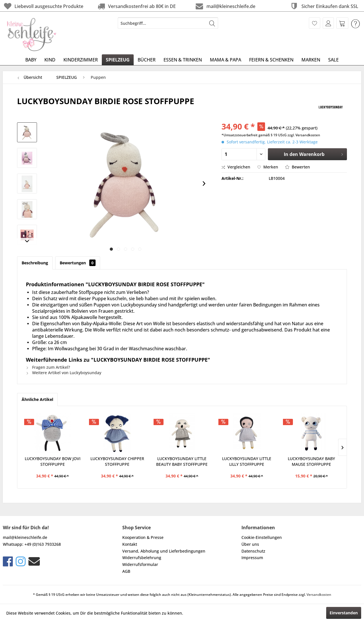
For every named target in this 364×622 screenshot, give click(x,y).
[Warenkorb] (342, 23)
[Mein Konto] (328, 23)
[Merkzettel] (315, 23)
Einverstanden (344, 613)
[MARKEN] (311, 60)
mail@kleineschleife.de (225, 6)
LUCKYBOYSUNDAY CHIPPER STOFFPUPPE (117, 461)
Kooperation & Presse (143, 537)
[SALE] (333, 60)
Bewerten (298, 167)
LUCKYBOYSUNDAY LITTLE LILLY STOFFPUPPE (247, 461)
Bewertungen (78, 263)
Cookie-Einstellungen (262, 537)
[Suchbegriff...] (168, 23)
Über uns (250, 544)
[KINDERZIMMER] (81, 60)
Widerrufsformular (140, 564)
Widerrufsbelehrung (142, 558)
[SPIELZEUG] (118, 60)
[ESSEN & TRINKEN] (183, 60)
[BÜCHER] (147, 60)
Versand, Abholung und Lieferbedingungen (164, 551)
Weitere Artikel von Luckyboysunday (64, 373)
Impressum (252, 558)
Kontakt (130, 544)
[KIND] (50, 60)
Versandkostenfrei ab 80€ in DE (136, 6)
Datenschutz (253, 551)
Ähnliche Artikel (37, 399)
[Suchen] (212, 23)
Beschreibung (35, 263)
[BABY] (31, 60)
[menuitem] (168, 23)
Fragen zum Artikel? (48, 367)
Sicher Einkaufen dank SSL (324, 6)
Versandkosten (319, 595)
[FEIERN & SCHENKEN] (271, 60)
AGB (126, 571)
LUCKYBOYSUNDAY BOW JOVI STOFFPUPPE (53, 461)
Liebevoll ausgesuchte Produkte (43, 6)
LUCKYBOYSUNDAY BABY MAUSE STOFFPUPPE (311, 461)
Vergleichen (236, 167)
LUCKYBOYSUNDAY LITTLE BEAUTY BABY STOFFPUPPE (182, 461)
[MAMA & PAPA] (226, 60)
